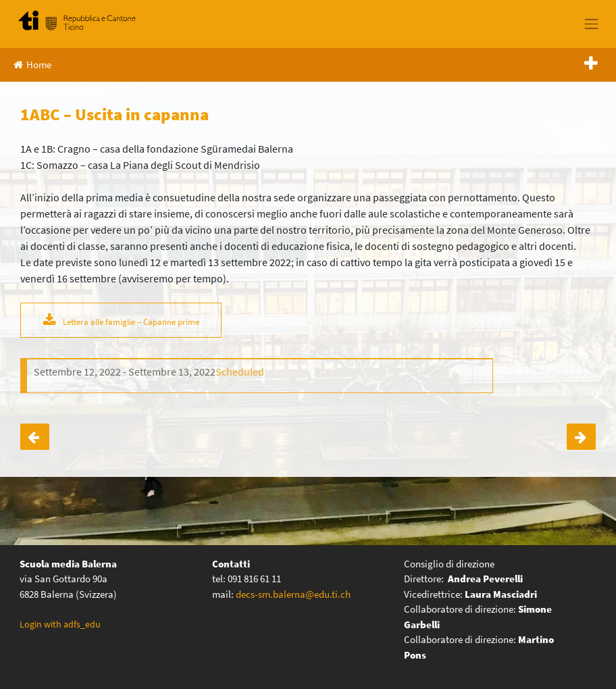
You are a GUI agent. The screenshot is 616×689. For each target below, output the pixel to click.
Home (32, 65)
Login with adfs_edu (60, 624)
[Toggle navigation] (592, 24)
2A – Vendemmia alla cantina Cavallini (581, 437)
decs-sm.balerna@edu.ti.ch (293, 594)
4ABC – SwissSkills (35, 437)
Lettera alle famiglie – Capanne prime (131, 322)
